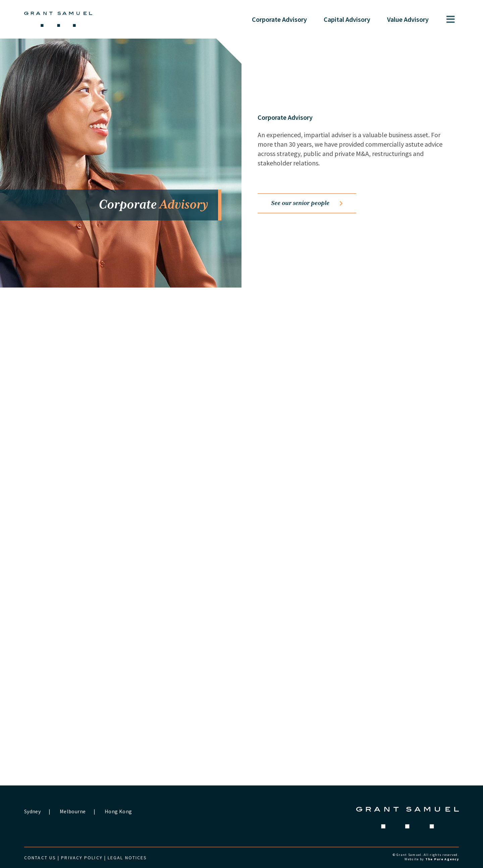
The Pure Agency (442, 859)
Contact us (40, 858)
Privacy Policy (82, 858)
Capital (347, 19)
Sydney (32, 811)
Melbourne (73, 811)
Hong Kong (118, 811)
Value (408, 19)
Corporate (279, 19)
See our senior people (307, 203)
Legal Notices (127, 858)
